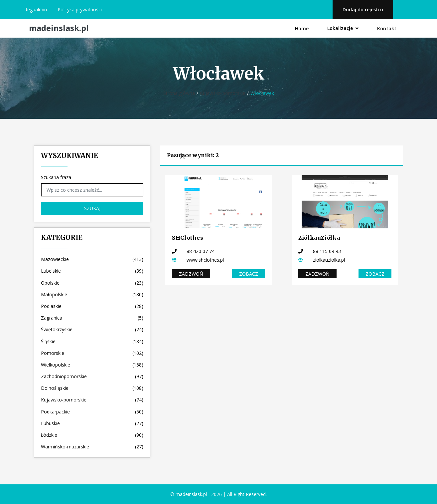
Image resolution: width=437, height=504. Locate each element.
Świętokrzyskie (92, 329)
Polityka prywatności (80, 9)
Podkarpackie (92, 412)
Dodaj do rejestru (363, 9)
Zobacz (249, 274)
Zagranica (92, 318)
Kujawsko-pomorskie (223, 93)
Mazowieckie (92, 259)
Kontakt (387, 28)
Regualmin (36, 9)
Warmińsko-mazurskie (92, 447)
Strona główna (179, 93)
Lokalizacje (343, 28)
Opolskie (92, 283)
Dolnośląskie (92, 388)
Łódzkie (92, 435)
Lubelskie (92, 271)
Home (302, 28)
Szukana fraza (56, 177)
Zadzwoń (191, 274)
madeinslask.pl (59, 28)
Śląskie (92, 341)
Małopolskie (92, 294)
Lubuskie (92, 423)
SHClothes (188, 238)
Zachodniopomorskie (92, 376)
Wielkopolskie (92, 365)
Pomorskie (92, 353)
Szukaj (92, 208)
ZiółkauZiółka (319, 238)
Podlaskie (92, 306)
